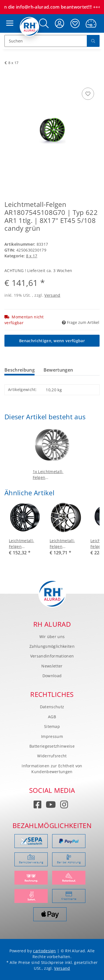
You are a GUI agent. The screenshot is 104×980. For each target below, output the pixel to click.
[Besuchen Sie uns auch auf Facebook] (38, 805)
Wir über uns (52, 637)
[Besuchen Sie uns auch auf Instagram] (64, 805)
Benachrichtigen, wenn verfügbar (52, 341)
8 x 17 (32, 256)
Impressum (52, 736)
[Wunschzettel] (75, 23)
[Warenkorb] (91, 23)
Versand (52, 295)
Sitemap (52, 726)
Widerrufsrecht (52, 756)
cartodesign (45, 951)
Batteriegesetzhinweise (52, 746)
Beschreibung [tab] (20, 370)
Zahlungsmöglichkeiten (52, 646)
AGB (52, 717)
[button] (44, 23)
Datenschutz (52, 707)
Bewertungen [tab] (58, 370)
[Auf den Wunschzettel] (88, 94)
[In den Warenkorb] (9, 80)
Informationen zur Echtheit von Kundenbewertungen (52, 769)
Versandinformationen (52, 656)
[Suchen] (46, 41)
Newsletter (52, 666)
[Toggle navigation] (8, 18)
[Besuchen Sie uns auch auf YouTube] (51, 805)
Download (52, 676)
